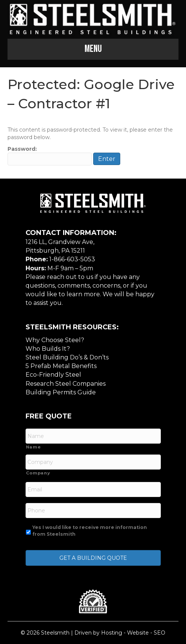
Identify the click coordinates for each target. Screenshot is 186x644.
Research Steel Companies (66, 384)
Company (38, 473)
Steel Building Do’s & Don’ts (67, 357)
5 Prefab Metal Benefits (61, 366)
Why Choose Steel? (55, 340)
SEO (160, 633)
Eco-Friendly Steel (53, 375)
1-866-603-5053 (72, 259)
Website (138, 633)
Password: (50, 155)
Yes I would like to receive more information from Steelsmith (90, 531)
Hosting (112, 633)
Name (33, 447)
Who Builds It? (48, 349)
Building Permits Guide (61, 392)
